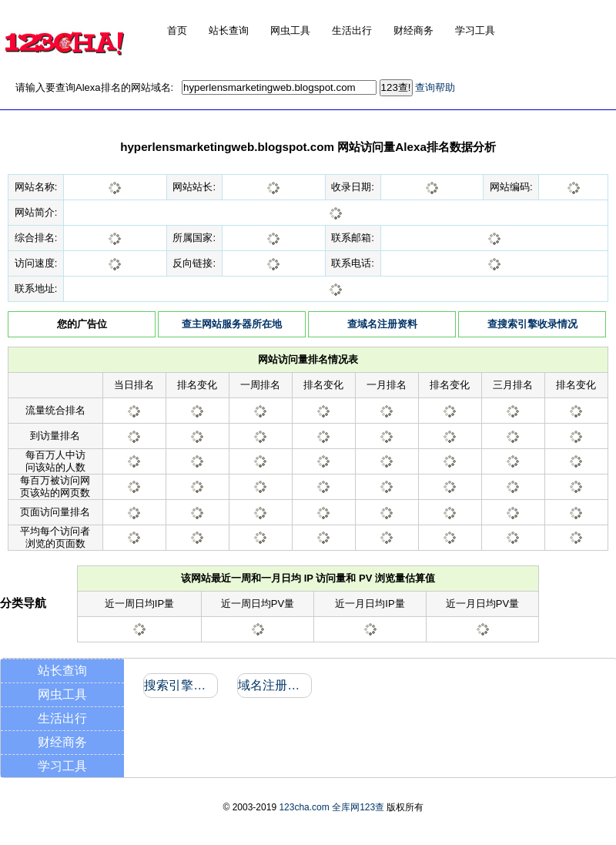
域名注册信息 (274, 685)
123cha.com (304, 807)
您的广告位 (82, 324)
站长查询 (62, 671)
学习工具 (62, 766)
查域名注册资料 (382, 324)
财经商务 (62, 742)
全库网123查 (358, 807)
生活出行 (62, 718)
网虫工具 (62, 694)
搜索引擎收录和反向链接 (180, 685)
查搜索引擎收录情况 (532, 324)
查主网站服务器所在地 (232, 324)
